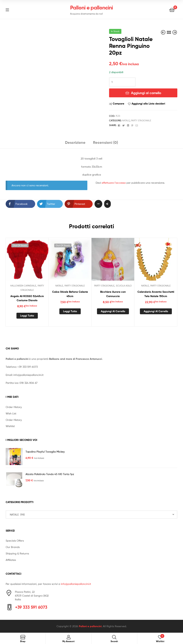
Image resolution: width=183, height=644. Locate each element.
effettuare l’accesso (114, 183)
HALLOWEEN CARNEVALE (23, 286)
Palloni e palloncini (91, 8)
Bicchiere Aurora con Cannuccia (113, 294)
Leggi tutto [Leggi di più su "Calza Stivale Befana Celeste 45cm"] (70, 311)
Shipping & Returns (17, 553)
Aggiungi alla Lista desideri (148, 104)
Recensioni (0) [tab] (105, 142)
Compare (118, 104)
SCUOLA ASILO (124, 286)
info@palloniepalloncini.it (28, 375)
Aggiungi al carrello (146, 93)
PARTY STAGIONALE (141, 120)
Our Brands (13, 547)
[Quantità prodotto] (122, 82)
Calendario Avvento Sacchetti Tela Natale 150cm (156, 294)
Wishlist (10, 426)
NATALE (126, 120)
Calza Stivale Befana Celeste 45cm (70, 294)
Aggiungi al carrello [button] (113, 311)
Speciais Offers (15, 541)
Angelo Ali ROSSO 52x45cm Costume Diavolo (27, 298)
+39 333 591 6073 (28, 367)
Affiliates (11, 560)
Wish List (11, 413)
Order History (14, 407)
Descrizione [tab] (75, 142)
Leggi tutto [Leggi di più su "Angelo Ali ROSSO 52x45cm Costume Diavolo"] (27, 316)
